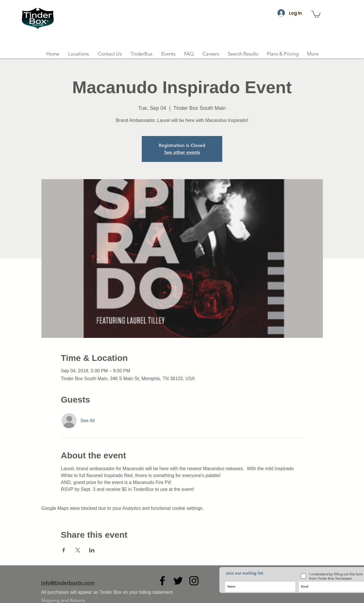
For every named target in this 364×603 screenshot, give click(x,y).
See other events (182, 152)
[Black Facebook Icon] (162, 581)
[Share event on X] (78, 550)
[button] (316, 14)
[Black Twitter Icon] (178, 581)
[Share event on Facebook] (64, 550)
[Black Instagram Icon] (194, 581)
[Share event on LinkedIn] (92, 550)
